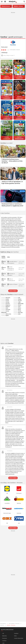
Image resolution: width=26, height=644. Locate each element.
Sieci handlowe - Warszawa (14, 624)
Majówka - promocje (18, 6)
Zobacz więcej (13, 291)
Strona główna (3, 624)
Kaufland (16, 633)
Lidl (3, 633)
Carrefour (2, 625)
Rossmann (5, 638)
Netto (15, 636)
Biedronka (4, 636)
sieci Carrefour (10, 252)
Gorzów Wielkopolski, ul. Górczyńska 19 (11, 268)
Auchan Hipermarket (19, 638)
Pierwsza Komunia (6, 6)
